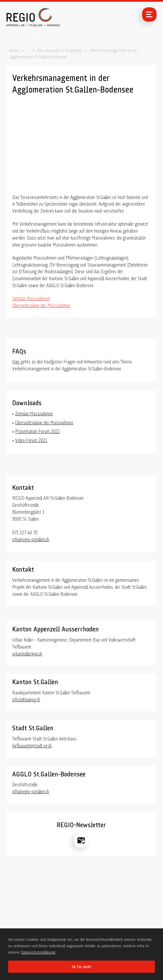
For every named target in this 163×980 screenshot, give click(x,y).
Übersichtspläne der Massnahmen (41, 305)
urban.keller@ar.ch (27, 653)
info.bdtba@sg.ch (26, 699)
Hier (16, 361)
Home (14, 50)
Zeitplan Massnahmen (31, 298)
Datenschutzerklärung (38, 952)
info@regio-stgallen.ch (31, 539)
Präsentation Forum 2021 (37, 431)
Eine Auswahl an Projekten (60, 50)
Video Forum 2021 (31, 440)
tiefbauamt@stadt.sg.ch (32, 745)
